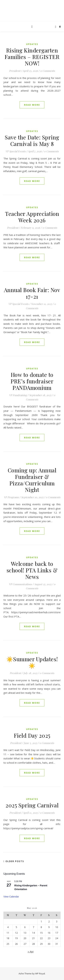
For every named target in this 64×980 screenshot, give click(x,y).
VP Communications (20, 584)
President (15, 71)
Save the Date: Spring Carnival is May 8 (32, 140)
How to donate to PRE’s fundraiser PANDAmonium (32, 381)
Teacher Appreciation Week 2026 (32, 217)
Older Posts (14, 861)
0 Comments (48, 71)
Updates (32, 44)
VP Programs (11, 497)
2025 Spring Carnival (32, 805)
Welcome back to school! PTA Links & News (32, 570)
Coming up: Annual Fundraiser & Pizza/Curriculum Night (32, 480)
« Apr (31, 951)
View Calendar (11, 897)
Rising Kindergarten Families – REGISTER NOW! (32, 57)
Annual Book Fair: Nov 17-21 (32, 293)
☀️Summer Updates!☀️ (32, 662)
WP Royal (40, 974)
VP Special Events (16, 151)
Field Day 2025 (32, 735)
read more (32, 105)
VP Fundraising (18, 395)
